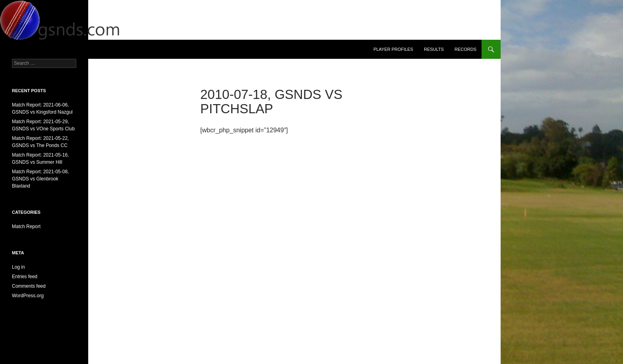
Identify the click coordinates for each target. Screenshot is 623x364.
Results (434, 49)
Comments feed (29, 286)
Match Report (26, 227)
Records (465, 49)
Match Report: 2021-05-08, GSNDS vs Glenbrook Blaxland (40, 179)
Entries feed (25, 277)
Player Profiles (393, 49)
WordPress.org (28, 296)
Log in (18, 267)
